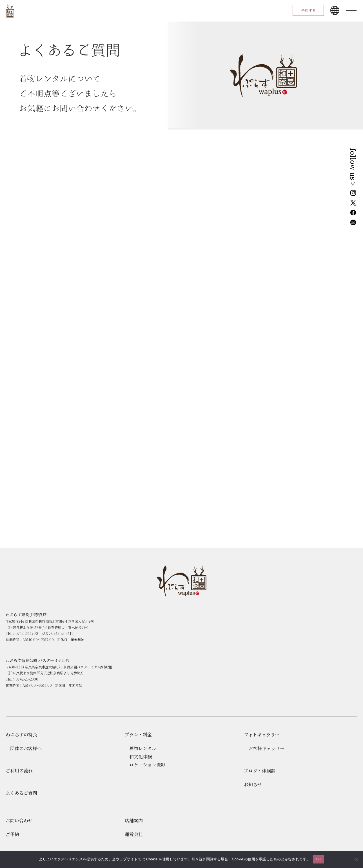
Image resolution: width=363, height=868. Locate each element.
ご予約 (12, 834)
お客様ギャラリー (266, 748)
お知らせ (253, 784)
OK (318, 859)
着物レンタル (143, 748)
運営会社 (134, 834)
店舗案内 (134, 820)
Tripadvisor (353, 222)
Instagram (353, 193)
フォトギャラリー (262, 735)
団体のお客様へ (26, 748)
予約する (308, 10)
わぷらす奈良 (10, 11)
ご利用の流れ (19, 771)
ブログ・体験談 (260, 771)
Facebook (353, 213)
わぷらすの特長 (21, 735)
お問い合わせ (19, 820)
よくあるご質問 (21, 793)
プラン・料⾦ (138, 735)
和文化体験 (141, 757)
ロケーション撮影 (147, 765)
